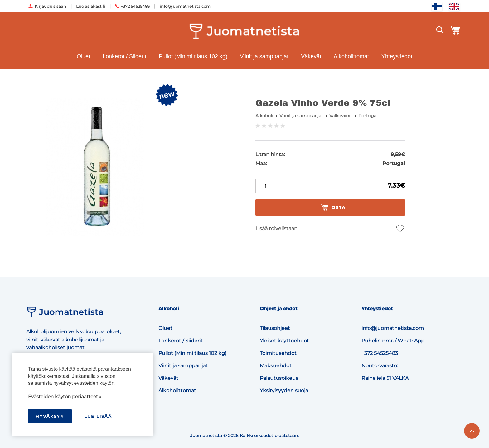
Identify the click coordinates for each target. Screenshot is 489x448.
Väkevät (311, 56)
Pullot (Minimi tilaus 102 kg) (193, 56)
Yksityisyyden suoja (284, 391)
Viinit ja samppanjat (264, 56)
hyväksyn (50, 416)
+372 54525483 (135, 6)
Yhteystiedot (397, 56)
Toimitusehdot (278, 353)
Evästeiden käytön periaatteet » (65, 396)
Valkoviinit (341, 116)
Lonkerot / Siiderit (124, 56)
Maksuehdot (276, 366)
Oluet (83, 56)
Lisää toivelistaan (276, 229)
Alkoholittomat (351, 56)
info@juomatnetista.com (185, 6)
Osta (333, 207)
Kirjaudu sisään (50, 6)
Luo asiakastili (91, 6)
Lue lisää (98, 416)
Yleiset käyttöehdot (284, 341)
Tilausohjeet (275, 328)
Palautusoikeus (279, 378)
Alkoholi (264, 116)
